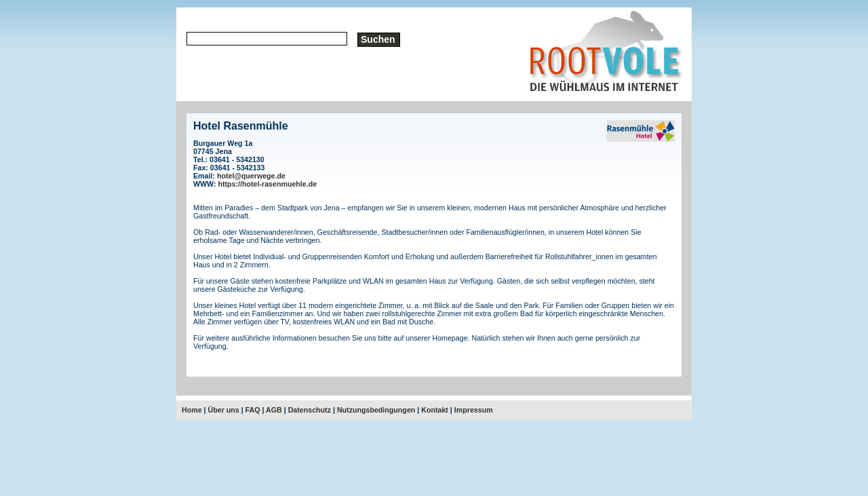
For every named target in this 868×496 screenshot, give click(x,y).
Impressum (474, 410)
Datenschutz (310, 410)
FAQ (253, 410)
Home (192, 410)
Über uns (224, 410)
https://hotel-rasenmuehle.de (268, 184)
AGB (274, 410)
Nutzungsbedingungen (376, 410)
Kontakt (435, 410)
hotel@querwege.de (251, 176)
